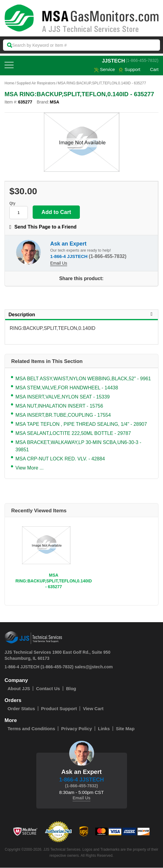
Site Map (125, 729)
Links (104, 729)
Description (81, 315)
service (104, 70)
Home (9, 83)
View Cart (93, 709)
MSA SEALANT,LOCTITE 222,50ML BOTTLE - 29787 (73, 434)
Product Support (59, 709)
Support (129, 70)
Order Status (21, 709)
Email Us (59, 263)
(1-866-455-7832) (142, 60)
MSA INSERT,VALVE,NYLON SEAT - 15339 (63, 397)
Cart (151, 70)
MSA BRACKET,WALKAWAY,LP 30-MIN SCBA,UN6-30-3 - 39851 (78, 446)
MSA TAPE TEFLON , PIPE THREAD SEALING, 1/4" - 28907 (81, 424)
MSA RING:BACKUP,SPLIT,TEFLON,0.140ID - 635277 (54, 581)
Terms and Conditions (31, 729)
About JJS (19, 689)
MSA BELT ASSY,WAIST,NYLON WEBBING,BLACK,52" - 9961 (83, 379)
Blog (71, 689)
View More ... (29, 468)
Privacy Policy (77, 729)
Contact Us (48, 689)
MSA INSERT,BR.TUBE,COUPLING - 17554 (63, 415)
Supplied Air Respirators (36, 83)
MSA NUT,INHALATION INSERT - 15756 (59, 406)
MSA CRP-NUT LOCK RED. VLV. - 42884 (60, 459)
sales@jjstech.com (94, 667)
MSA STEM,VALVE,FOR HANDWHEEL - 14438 (67, 388)
